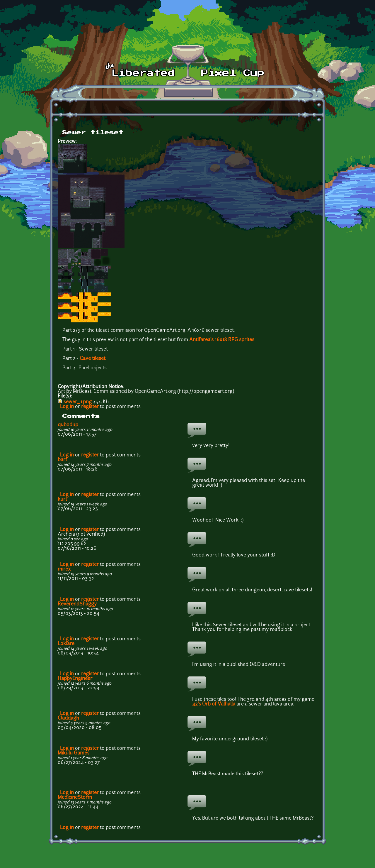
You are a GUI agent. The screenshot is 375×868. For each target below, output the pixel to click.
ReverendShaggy (77, 604)
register (90, 407)
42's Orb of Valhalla (214, 704)
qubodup (68, 425)
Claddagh (68, 718)
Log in (67, 407)
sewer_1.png (78, 402)
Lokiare (66, 644)
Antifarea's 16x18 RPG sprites (222, 340)
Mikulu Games (74, 753)
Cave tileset (93, 359)
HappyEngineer (75, 679)
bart (62, 460)
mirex (64, 569)
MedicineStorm (75, 798)
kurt (62, 500)
